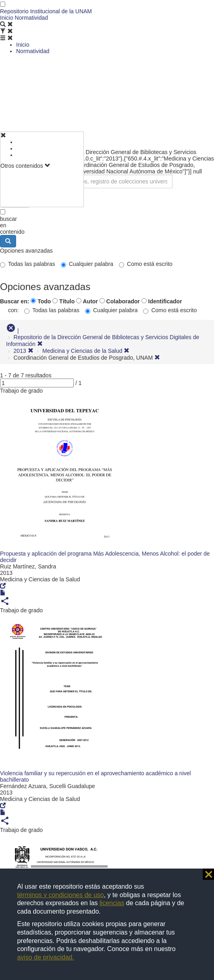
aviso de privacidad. (45, 957)
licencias (112, 903)
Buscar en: (15, 301)
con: (13, 310)
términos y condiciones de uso (60, 895)
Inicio (7, 18)
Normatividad (31, 18)
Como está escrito (146, 264)
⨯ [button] (208, 874)
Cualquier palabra (87, 264)
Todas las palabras (28, 264)
